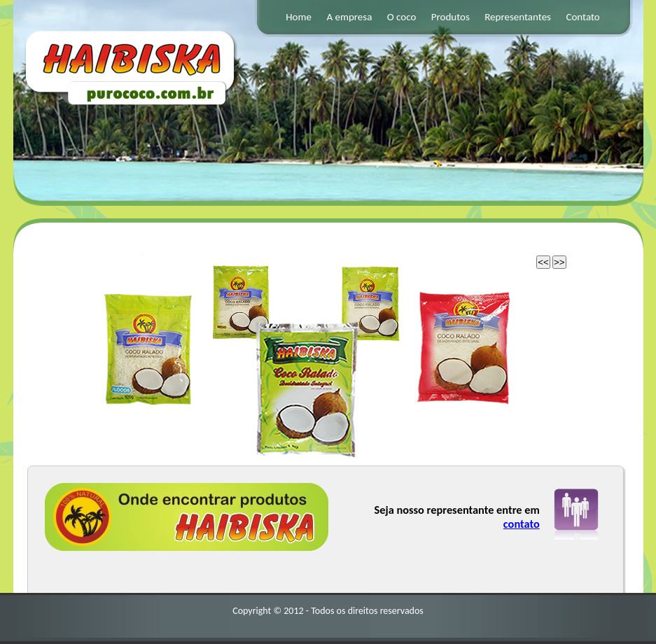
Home (299, 17)
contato (522, 524)
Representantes (518, 17)
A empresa (349, 17)
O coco (402, 17)
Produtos (451, 17)
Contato (582, 17)
